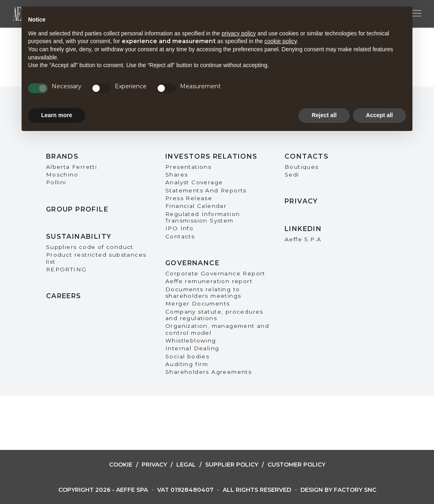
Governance (192, 263)
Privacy (301, 201)
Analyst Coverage (194, 182)
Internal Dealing (192, 348)
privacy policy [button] (239, 33)
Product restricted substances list (96, 258)
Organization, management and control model (217, 329)
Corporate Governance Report (215, 273)
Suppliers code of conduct (90, 247)
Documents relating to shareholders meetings (203, 292)
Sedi (292, 175)
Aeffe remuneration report (209, 281)
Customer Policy (296, 465)
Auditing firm (187, 364)
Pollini (56, 182)
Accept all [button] (379, 115)
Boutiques (302, 167)
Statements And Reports (206, 190)
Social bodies (187, 356)
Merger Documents (197, 303)
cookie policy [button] (280, 41)
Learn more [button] (57, 115)
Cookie (121, 465)
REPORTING (66, 269)
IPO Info (179, 228)
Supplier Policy (232, 465)
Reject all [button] (324, 115)
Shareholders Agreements (208, 372)
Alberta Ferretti (71, 167)
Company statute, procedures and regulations (214, 315)
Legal (186, 465)
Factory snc (355, 490)
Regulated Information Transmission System (203, 217)
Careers (64, 296)
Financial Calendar (196, 206)
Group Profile (77, 209)
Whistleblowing (191, 340)
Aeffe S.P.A (303, 239)
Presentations (188, 167)
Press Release (189, 198)
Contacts (180, 236)
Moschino (62, 175)
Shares (176, 175)
